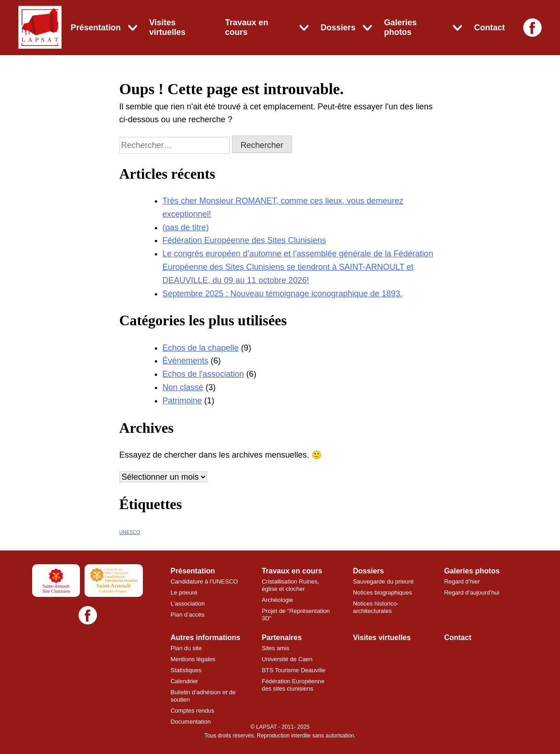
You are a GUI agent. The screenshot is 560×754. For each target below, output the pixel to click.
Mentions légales (193, 659)
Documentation (190, 722)
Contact (489, 28)
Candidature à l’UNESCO (204, 581)
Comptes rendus (192, 711)
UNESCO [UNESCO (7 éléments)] (130, 532)
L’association (187, 604)
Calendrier (184, 681)
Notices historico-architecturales (376, 607)
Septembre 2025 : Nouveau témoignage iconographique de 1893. (283, 294)
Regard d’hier (462, 581)
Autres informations (205, 638)
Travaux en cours (247, 27)
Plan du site (186, 648)
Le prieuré (184, 592)
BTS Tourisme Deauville (294, 670)
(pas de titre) (186, 227)
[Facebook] (532, 28)
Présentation (96, 28)
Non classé (183, 387)
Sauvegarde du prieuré (383, 581)
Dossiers (338, 28)
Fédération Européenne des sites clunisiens (294, 685)
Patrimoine (182, 401)
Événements (186, 361)
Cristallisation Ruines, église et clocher (291, 585)
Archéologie (278, 600)
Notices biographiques (382, 592)
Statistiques (186, 670)
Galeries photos (400, 27)
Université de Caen (287, 659)
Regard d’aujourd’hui (472, 592)
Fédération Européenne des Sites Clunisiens (244, 240)
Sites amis (276, 648)
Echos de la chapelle (201, 348)
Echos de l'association (204, 374)
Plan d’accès (187, 615)
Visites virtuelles (167, 27)
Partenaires (282, 638)
